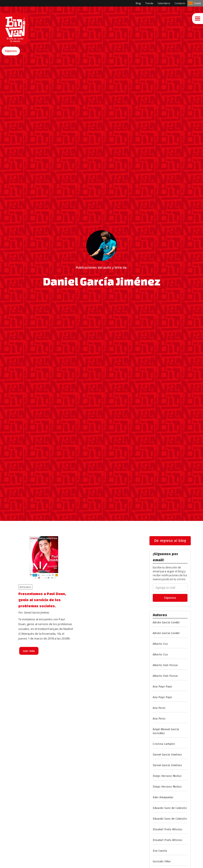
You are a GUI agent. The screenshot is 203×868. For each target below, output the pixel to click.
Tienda (149, 3)
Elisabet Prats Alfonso (167, 829)
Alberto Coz (160, 644)
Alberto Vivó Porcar (165, 665)
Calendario (164, 3)
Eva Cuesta (160, 851)
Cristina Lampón (164, 744)
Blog (138, 3)
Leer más (29, 651)
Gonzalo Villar (162, 861)
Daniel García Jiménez (167, 755)
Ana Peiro (159, 708)
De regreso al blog (170, 541)
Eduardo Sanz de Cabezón (170, 808)
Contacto (180, 3)
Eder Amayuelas (163, 797)
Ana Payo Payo (162, 687)
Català (197, 3)
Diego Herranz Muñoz (167, 776)
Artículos (25, 587)
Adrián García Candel (166, 622)
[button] (11, 51)
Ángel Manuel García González (166, 731)
